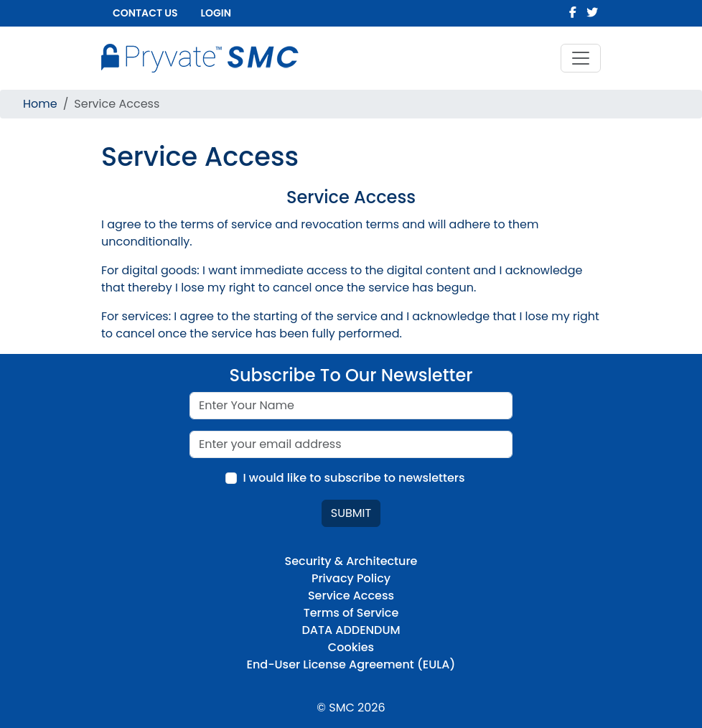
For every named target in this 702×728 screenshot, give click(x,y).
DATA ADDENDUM (351, 630)
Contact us (145, 13)
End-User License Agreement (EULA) (351, 664)
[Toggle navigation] (581, 58)
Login (216, 13)
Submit (351, 513)
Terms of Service (351, 613)
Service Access (351, 596)
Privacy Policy (351, 578)
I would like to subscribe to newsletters (354, 478)
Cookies (351, 647)
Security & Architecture (351, 561)
